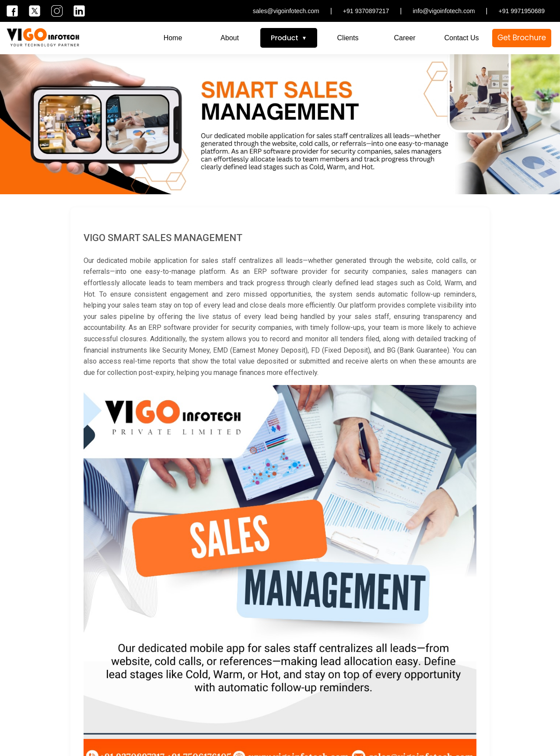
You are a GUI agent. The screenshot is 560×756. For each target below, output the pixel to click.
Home (173, 38)
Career (405, 38)
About (230, 38)
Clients (348, 38)
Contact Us (461, 38)
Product (285, 38)
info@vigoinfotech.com (444, 11)
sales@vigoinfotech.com (286, 11)
